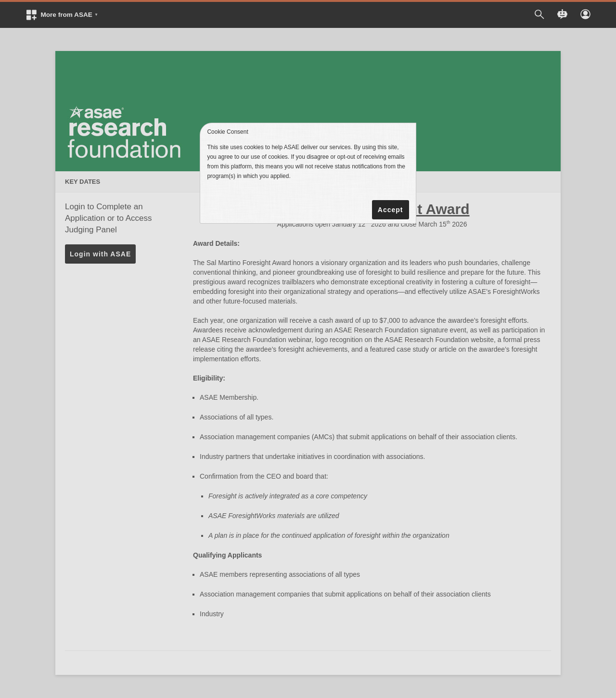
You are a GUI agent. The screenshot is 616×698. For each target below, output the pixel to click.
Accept (391, 210)
